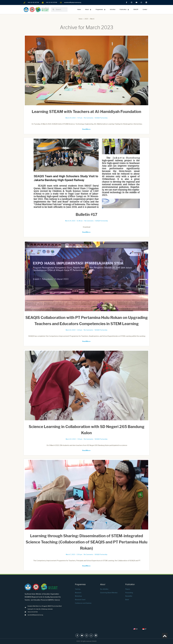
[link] (127, 2)
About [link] (88, 10)
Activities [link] (113, 9)
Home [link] (79, 9)
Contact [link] (145, 9)
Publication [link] (124, 10)
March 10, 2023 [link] (71, 439)
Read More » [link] (87, 129)
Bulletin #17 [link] (86, 215)
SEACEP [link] (136, 9)
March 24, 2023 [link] (71, 118)
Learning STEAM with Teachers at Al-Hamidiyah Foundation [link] (86, 112)
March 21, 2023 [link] (71, 330)
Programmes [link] (101, 10)
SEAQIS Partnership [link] (101, 118)
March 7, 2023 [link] (70, 555)
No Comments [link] (89, 118)
